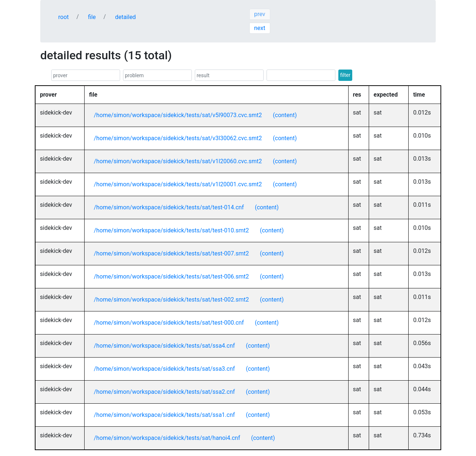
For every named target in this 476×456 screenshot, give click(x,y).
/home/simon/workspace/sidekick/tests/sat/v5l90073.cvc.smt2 (178, 115)
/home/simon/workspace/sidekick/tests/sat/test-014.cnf (169, 207)
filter (345, 75)
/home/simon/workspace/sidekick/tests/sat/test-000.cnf (169, 323)
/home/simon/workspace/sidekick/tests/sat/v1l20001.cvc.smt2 (178, 184)
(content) (285, 115)
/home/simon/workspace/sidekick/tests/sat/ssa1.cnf (164, 415)
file (92, 17)
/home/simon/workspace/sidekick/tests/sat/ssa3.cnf (164, 369)
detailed (125, 17)
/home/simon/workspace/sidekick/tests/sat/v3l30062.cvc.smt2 (178, 138)
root (64, 17)
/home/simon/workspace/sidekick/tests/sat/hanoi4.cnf (167, 438)
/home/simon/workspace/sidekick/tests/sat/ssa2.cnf (164, 392)
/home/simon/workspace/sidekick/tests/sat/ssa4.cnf (164, 346)
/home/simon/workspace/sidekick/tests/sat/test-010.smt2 (171, 230)
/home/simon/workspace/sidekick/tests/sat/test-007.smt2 (171, 253)
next (260, 28)
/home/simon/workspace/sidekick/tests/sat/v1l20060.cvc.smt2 (178, 161)
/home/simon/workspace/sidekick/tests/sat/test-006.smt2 (171, 276)
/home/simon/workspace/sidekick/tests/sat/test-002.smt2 (171, 300)
